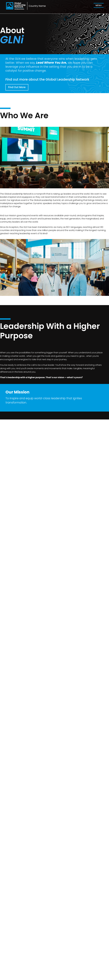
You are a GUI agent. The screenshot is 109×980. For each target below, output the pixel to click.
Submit (102, 896)
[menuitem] (99, 5)
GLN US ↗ (84, 968)
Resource (84, 964)
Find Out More (17, 87)
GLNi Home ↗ (62, 968)
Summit (60, 964)
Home (59, 961)
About (82, 961)
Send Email (10, 816)
